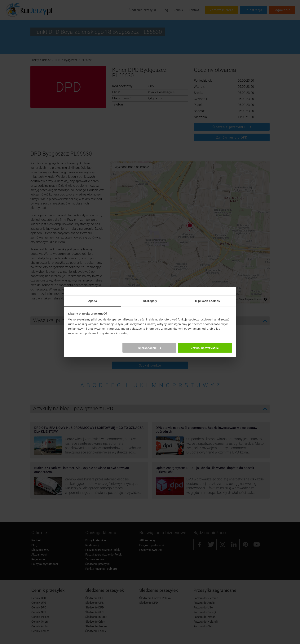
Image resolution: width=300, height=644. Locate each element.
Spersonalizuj (150, 348)
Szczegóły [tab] (150, 301)
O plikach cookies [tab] (207, 301)
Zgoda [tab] (93, 301)
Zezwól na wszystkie (205, 348)
